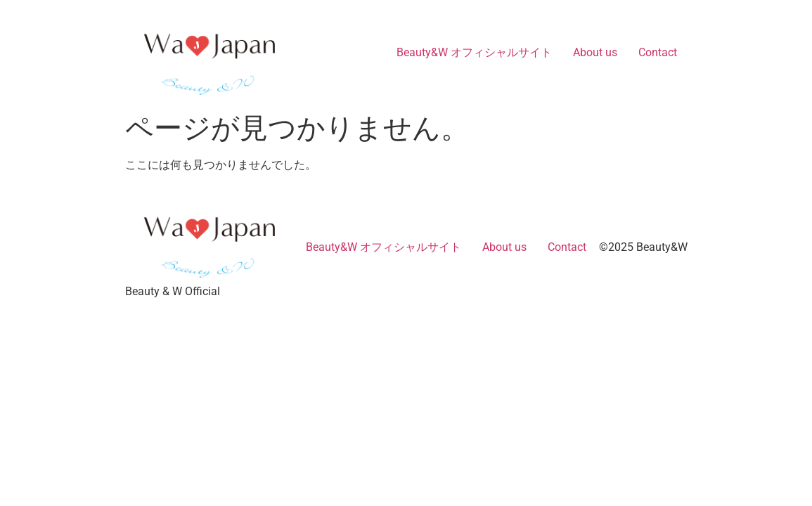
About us (595, 52)
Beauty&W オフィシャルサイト (474, 52)
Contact (658, 52)
